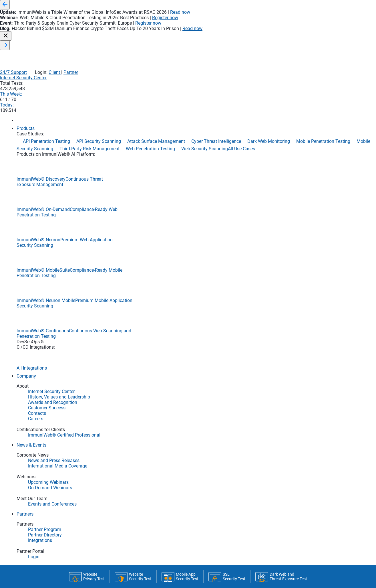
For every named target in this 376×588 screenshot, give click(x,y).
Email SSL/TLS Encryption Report (95, 445)
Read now (270, 5)
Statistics (285, 174)
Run (224, 197)
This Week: (277, 35)
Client (307, 23)
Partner (324, 23)
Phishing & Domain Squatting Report (98, 479)
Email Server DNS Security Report (95, 454)
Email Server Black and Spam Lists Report (104, 462)
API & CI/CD (168, 176)
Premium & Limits (212, 176)
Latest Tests (89, 176)
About (251, 176)
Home (55, 176)
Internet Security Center (202, 35)
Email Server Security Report (90, 437)
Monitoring (130, 176)
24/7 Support (266, 23)
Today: (311, 35)
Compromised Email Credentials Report (101, 471)
